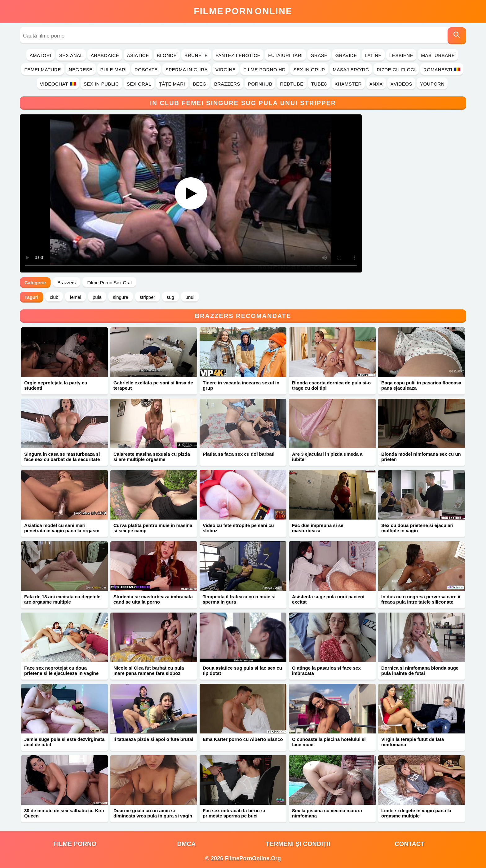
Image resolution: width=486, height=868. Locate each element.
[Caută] (457, 36)
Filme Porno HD (264, 70)
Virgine (225, 70)
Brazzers (227, 84)
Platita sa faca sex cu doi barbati (239, 454)
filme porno (75, 844)
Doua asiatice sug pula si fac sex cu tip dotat (242, 671)
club (54, 297)
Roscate (146, 70)
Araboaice (105, 55)
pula (97, 297)
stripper (148, 297)
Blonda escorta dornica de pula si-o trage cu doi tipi (331, 385)
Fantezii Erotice (238, 55)
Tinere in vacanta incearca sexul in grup (241, 385)
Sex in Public (101, 84)
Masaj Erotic (351, 70)
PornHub (260, 84)
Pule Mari (114, 70)
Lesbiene (401, 55)
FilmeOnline (243, 11)
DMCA (187, 844)
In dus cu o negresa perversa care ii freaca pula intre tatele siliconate (421, 599)
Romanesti (442, 70)
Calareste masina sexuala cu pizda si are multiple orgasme (152, 457)
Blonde (167, 55)
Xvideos (401, 84)
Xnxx (376, 84)
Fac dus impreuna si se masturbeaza (318, 528)
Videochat (58, 84)
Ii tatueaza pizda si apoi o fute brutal (153, 739)
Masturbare (438, 55)
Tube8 (319, 84)
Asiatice (138, 55)
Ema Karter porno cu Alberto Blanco (243, 739)
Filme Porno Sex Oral (109, 283)
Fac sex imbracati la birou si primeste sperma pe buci (234, 813)
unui (190, 297)
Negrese (81, 70)
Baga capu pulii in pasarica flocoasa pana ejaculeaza (421, 385)
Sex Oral (139, 84)
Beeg (200, 84)
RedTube (292, 84)
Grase (319, 55)
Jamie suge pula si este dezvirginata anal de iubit (64, 742)
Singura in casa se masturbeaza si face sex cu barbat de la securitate (62, 457)
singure (120, 297)
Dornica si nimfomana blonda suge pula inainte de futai (420, 671)
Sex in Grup (309, 70)
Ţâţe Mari (172, 84)
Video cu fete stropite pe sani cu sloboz (238, 528)
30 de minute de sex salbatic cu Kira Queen (64, 813)
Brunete (196, 55)
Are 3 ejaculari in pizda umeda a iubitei (327, 457)
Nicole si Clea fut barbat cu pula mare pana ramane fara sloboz (149, 671)
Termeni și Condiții (298, 844)
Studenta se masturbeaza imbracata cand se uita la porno (153, 599)
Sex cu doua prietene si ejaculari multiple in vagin (417, 528)
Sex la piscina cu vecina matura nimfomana (327, 813)
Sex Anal (71, 55)
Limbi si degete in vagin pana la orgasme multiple (416, 813)
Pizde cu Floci (396, 70)
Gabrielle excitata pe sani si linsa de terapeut (153, 385)
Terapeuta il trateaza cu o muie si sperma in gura (239, 599)
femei (75, 297)
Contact (409, 844)
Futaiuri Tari (285, 55)
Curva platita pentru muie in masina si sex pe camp (153, 528)
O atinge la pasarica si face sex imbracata (326, 671)
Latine (373, 55)
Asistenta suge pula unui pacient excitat (328, 599)
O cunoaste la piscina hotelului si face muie (329, 742)
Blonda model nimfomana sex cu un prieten (421, 457)
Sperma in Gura (187, 70)
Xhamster (348, 84)
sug (170, 297)
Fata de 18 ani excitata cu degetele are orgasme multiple (62, 599)
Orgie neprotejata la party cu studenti (56, 385)
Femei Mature (42, 70)
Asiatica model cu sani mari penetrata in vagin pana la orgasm (62, 528)
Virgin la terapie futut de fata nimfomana (413, 742)
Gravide (346, 55)
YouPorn (432, 84)
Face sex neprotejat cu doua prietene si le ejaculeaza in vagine (61, 671)
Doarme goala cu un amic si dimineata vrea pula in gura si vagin (153, 813)
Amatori (40, 55)
